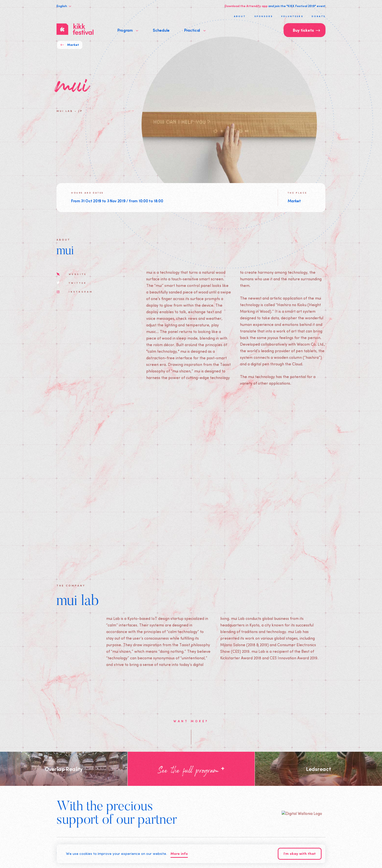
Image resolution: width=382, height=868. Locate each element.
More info (179, 854)
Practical (195, 30)
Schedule (161, 30)
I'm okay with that (300, 854)
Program (128, 30)
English (64, 6)
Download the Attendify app (246, 6)
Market (70, 45)
